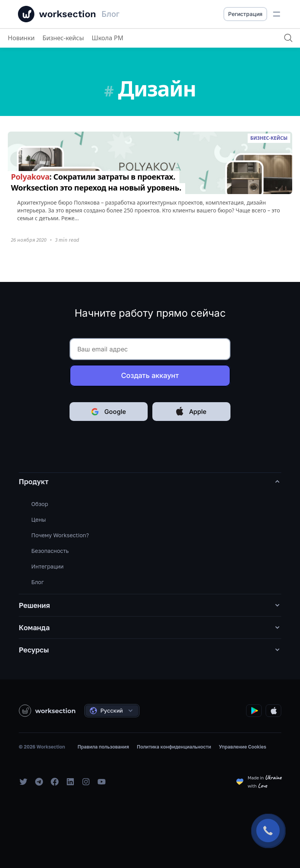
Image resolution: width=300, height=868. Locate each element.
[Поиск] (288, 38)
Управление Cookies (242, 747)
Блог (37, 582)
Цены (38, 520)
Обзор (40, 504)
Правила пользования (103, 747)
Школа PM (108, 38)
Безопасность (50, 551)
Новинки (21, 38)
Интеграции (47, 566)
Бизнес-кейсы (63, 38)
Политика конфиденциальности (174, 747)
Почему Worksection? (60, 535)
